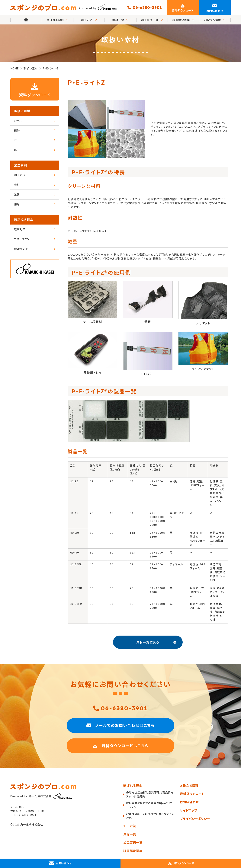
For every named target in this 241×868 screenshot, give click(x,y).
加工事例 (21, 165)
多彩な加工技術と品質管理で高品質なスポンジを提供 (150, 794)
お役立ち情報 (215, 20)
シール (35, 120)
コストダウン (35, 239)
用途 (35, 204)
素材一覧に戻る (157, 642)
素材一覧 (120, 20)
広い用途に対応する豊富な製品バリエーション (149, 805)
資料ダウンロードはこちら (120, 746)
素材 (35, 185)
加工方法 (89, 20)
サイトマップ (188, 810)
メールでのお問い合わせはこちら (120, 726)
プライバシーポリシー (195, 819)
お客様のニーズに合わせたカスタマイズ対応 (150, 816)
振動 (35, 130)
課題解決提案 (183, 20)
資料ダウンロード (35, 89)
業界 (35, 194)
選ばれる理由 (133, 785)
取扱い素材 (22, 111)
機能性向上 (35, 249)
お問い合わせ (189, 802)
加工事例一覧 (152, 20)
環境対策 (35, 229)
